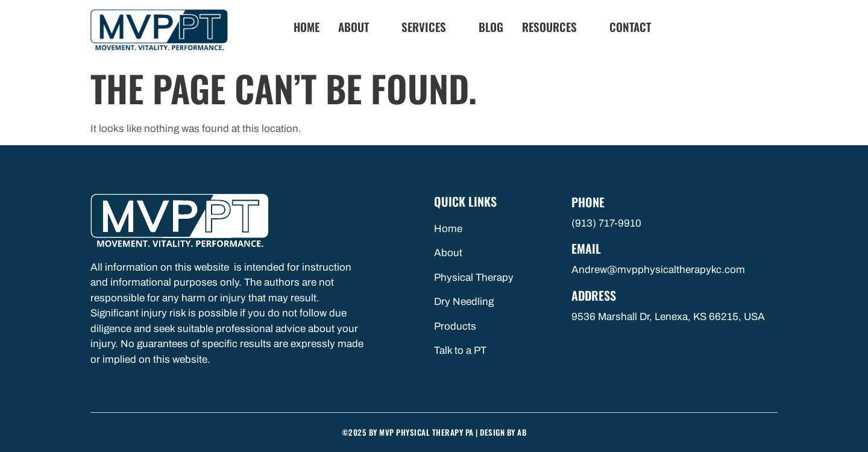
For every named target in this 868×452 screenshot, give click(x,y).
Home (307, 27)
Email (586, 248)
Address (594, 295)
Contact (630, 27)
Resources (555, 27)
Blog (491, 27)
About (359, 27)
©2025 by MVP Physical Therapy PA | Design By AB (434, 432)
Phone (588, 202)
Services (429, 27)
